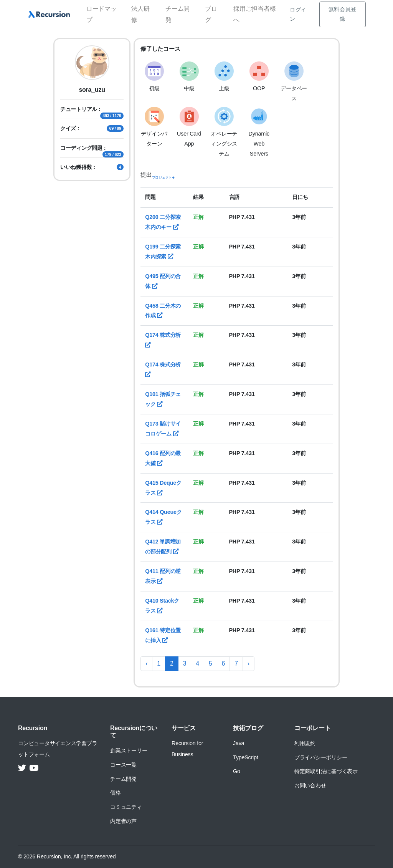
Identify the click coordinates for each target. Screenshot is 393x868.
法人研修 (140, 14)
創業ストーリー (129, 750)
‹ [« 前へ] (146, 663)
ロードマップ (102, 14)
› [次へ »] (249, 663)
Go (237, 771)
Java (239, 743)
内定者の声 (123, 821)
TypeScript (245, 757)
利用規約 (305, 743)
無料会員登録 (343, 14)
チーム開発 (178, 14)
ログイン (298, 14)
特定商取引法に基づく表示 (326, 771)
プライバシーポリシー (321, 757)
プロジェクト (163, 177)
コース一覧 (123, 765)
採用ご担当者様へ (254, 14)
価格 (116, 793)
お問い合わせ (310, 785)
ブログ (211, 14)
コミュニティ (126, 807)
